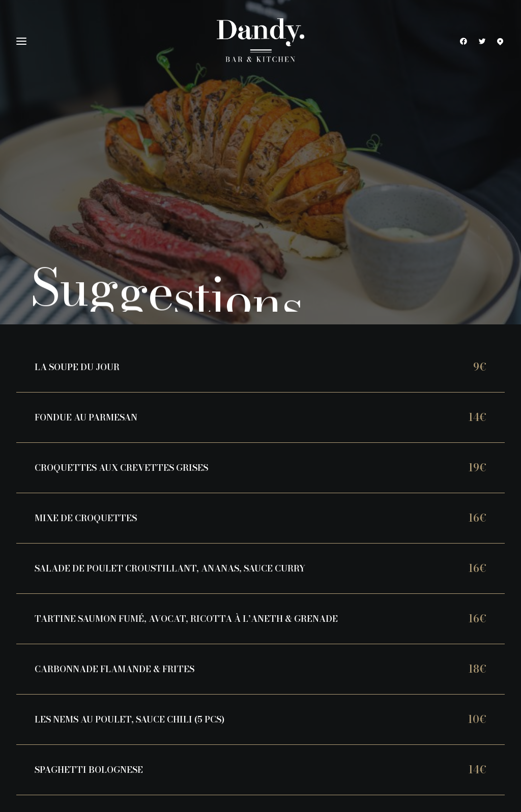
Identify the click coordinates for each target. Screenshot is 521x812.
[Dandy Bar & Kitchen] (260, 41)
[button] (466, 41)
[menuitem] (466, 41)
